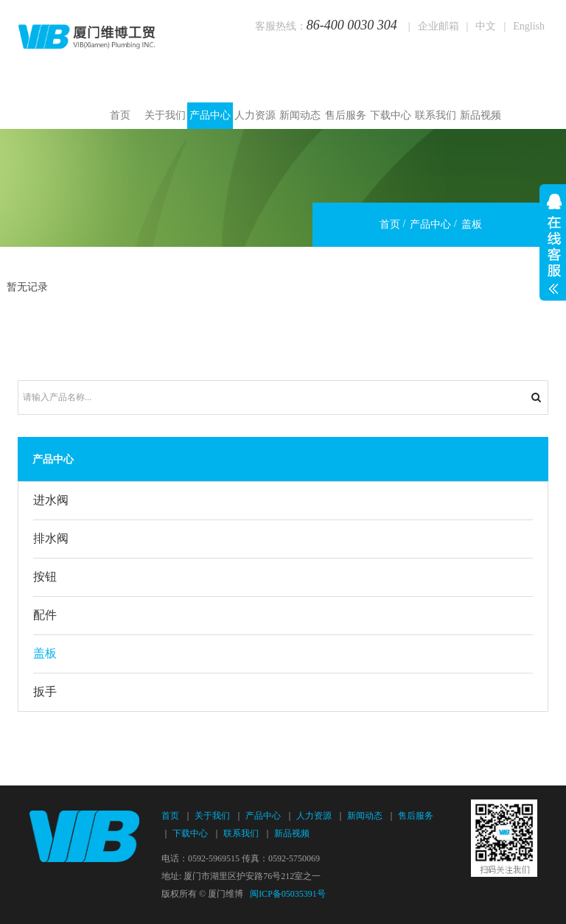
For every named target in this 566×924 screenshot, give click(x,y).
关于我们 (165, 115)
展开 (553, 242)
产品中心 (210, 115)
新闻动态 (300, 115)
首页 (120, 115)
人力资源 (255, 115)
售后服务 (346, 115)
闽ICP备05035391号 (288, 894)
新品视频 (481, 115)
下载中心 (391, 115)
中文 (486, 26)
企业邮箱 (439, 26)
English (529, 26)
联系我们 (436, 115)
